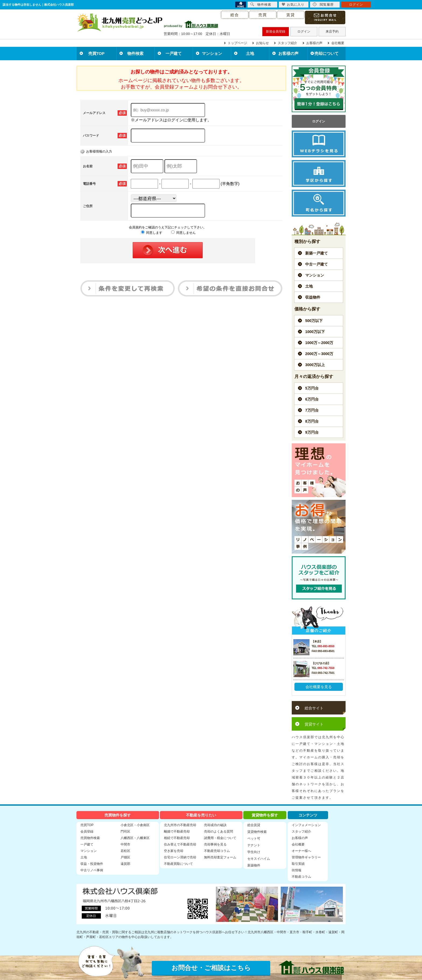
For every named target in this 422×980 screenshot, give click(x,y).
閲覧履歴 (323, 4)
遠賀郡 (125, 864)
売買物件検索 (90, 838)
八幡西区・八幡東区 (135, 838)
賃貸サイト (314, 724)
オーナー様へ (301, 851)
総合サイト (314, 708)
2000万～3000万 (319, 354)
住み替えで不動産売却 (180, 844)
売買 (263, 15)
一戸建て (174, 53)
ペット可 (254, 839)
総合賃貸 (254, 825)
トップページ (237, 43)
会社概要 (338, 43)
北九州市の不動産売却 (180, 825)
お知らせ (262, 43)
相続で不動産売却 (177, 838)
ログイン (304, 31)
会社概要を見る (319, 687)
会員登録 (87, 832)
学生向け (254, 852)
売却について (326, 53)
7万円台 (312, 410)
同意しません (183, 233)
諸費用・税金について (220, 838)
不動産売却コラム (217, 851)
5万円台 (312, 388)
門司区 (125, 832)
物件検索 (135, 53)
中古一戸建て (316, 264)
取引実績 (298, 864)
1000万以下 (315, 332)
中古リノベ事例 (92, 870)
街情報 (297, 870)
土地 (250, 53)
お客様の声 (314, 43)
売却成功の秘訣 (215, 825)
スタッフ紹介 (287, 43)
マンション (212, 53)
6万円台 (312, 399)
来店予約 (332, 31)
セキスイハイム (259, 859)
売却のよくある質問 (219, 832)
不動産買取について (178, 864)
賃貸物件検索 (257, 832)
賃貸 (291, 15)
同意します (152, 233)
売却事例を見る (215, 844)
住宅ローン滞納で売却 (180, 857)
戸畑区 (125, 857)
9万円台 (312, 432)
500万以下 (314, 321)
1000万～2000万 (319, 343)
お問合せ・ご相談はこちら (211, 968)
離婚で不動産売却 (177, 832)
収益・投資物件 (92, 864)
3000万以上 (315, 365)
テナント (254, 845)
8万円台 (312, 421)
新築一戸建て (316, 253)
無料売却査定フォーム (220, 857)
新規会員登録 (276, 31)
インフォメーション (306, 825)
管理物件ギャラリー (306, 857)
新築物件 (254, 865)
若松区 (125, 851)
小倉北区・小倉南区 (135, 825)
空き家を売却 (174, 851)
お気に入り (293, 4)
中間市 (125, 844)
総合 (235, 15)
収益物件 (313, 297)
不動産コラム (301, 877)
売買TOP (96, 53)
